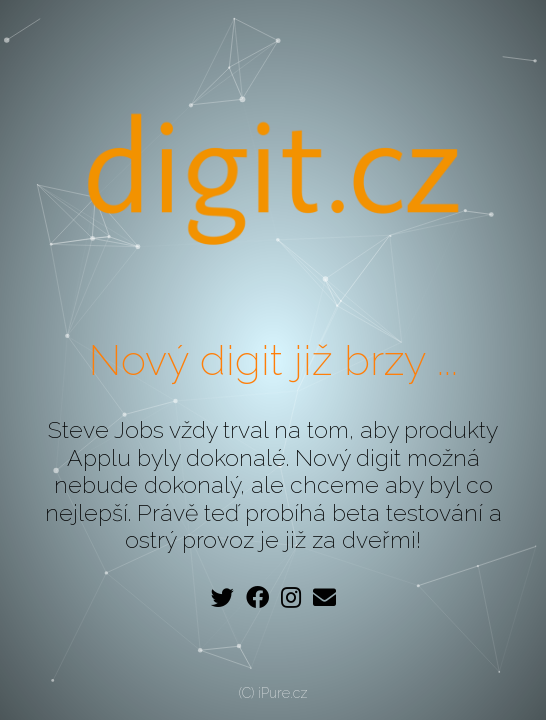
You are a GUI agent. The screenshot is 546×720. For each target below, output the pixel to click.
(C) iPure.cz (273, 693)
